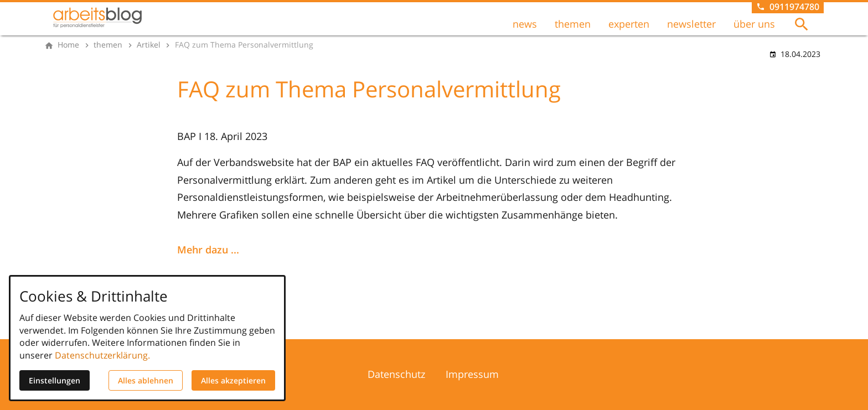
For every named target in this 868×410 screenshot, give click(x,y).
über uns (754, 24)
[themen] (108, 45)
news (525, 24)
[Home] (68, 45)
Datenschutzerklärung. (102, 355)
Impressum (472, 374)
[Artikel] (149, 45)
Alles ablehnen (146, 380)
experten (629, 24)
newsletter (691, 24)
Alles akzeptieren (233, 380)
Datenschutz (396, 374)
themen (573, 24)
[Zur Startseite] (97, 18)
